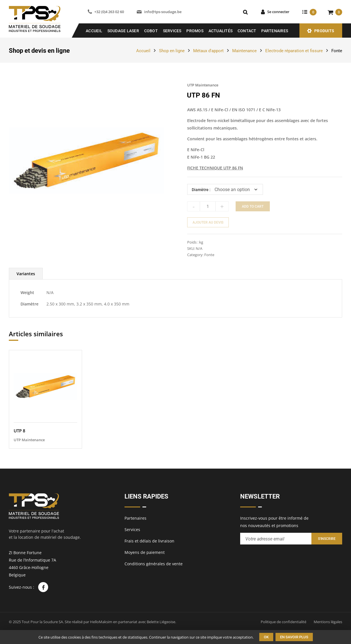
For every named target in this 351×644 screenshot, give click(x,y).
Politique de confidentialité (283, 622)
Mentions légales (328, 622)
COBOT (151, 31)
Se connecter (278, 12)
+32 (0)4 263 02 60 (109, 12)
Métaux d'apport (208, 51)
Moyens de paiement (145, 552)
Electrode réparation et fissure (294, 51)
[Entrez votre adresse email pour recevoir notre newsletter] (276, 539)
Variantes (26, 274)
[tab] (26, 274)
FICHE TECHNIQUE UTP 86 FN (215, 168)
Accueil (94, 31)
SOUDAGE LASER (123, 31)
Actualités (221, 31)
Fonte (337, 51)
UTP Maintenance (203, 85)
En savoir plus (294, 637)
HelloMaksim (101, 622)
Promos (195, 31)
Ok (266, 637)
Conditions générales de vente (154, 564)
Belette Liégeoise (161, 622)
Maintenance (244, 51)
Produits (324, 31)
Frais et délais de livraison (149, 541)
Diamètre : (201, 190)
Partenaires (275, 31)
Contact (247, 31)
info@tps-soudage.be (163, 12)
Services (172, 31)
